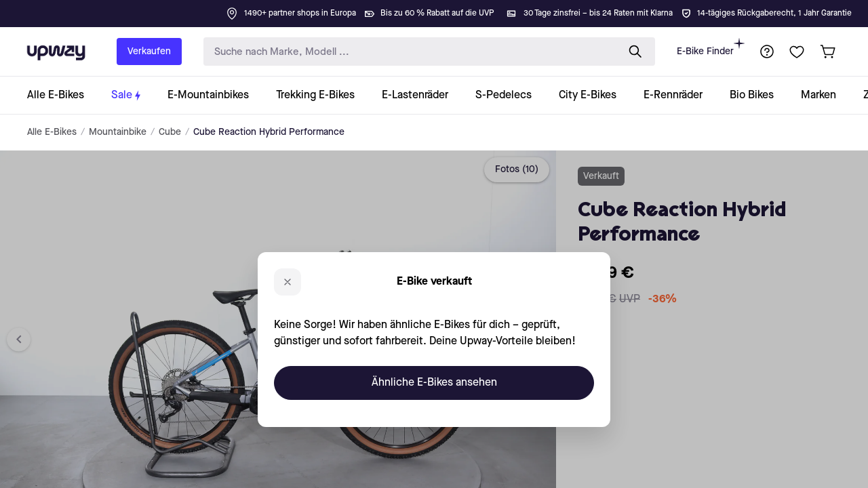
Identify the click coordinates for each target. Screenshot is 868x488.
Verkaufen (149, 52)
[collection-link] (62, 95)
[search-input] (408, 52)
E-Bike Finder (711, 47)
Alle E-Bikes (52, 132)
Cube (170, 132)
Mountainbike (118, 132)
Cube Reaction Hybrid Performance (269, 132)
